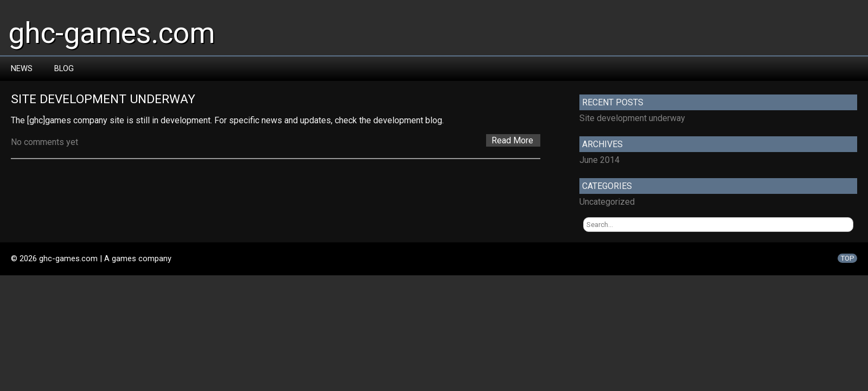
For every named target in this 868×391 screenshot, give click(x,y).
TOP (847, 258)
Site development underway (103, 99)
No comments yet (44, 142)
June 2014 (599, 160)
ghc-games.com (111, 33)
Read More (512, 140)
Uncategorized (607, 202)
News (22, 68)
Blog (64, 68)
